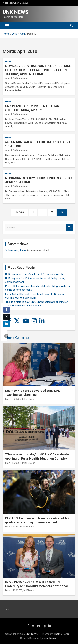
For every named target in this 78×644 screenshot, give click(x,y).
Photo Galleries (17, 338)
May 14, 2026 (12, 463)
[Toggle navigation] (7, 26)
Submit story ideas (16, 250)
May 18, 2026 (12, 399)
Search (69, 228)
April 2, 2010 (12, 78)
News (8, 62)
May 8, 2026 (12, 527)
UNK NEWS (15, 12)
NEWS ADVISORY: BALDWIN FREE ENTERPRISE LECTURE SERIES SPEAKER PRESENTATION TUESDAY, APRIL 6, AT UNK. (38, 70)
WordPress (50, 638)
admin (24, 78)
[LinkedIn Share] (7, 324)
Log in (6, 609)
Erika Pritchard (28, 527)
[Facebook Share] (7, 310)
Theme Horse (62, 634)
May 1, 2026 (12, 590)
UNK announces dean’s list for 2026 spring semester (35, 274)
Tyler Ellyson (28, 399)
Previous (20, 212)
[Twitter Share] (7, 317)
